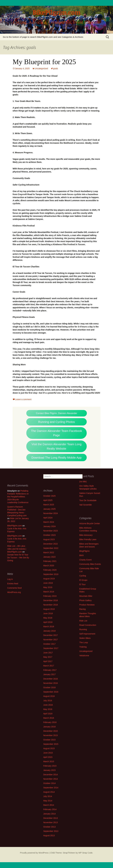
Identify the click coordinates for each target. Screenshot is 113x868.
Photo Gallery (85, 600)
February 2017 (50, 670)
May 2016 (48, 709)
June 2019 (48, 583)
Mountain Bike (86, 596)
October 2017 (49, 644)
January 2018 (49, 631)
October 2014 (49, 783)
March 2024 (49, 522)
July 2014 (48, 796)
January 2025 (49, 509)
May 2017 (48, 657)
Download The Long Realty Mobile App (56, 458)
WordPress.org (14, 592)
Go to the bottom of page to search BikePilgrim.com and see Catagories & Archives (43, 37)
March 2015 (49, 761)
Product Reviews (87, 605)
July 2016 (48, 701)
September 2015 (51, 744)
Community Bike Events (90, 564)
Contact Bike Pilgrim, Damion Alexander (56, 413)
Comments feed (14, 588)
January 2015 (49, 770)
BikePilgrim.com (15, 526)
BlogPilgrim (84, 551)
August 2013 (49, 835)
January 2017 (49, 674)
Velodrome (84, 656)
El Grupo (83, 580)
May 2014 (48, 801)
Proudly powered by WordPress (34, 853)
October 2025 (49, 496)
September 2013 (51, 831)
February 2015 (50, 766)
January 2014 (49, 814)
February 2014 (50, 809)
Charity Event (85, 560)
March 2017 (49, 666)
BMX (81, 555)
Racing (82, 609)
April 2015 (48, 757)
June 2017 (48, 653)
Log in (10, 579)
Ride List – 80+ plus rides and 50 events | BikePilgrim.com (17, 549)
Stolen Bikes (85, 638)
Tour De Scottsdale (88, 500)
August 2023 (49, 539)
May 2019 (48, 587)
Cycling (83, 576)
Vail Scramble (85, 505)
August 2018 (49, 609)
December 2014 (51, 775)
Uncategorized (41, 68)
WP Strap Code (85, 853)
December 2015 (51, 731)
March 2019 (49, 592)
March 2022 (49, 552)
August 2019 (49, 579)
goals (56, 68)
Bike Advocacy (86, 535)
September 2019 (51, 574)
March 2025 (49, 505)
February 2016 (50, 722)
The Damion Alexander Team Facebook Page (57, 433)
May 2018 (48, 618)
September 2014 (51, 788)
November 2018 (51, 605)
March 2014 (49, 805)
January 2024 (49, 526)
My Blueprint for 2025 (44, 62)
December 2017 (51, 635)
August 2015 (49, 748)
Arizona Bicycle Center (90, 523)
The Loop (84, 642)
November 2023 (51, 531)
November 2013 (51, 822)
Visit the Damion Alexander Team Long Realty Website (56, 446)
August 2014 (49, 792)
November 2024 (51, 513)
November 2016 (51, 683)
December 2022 (51, 544)
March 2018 (49, 627)
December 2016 (51, 679)
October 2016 (49, 687)
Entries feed (13, 584)
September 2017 (51, 648)
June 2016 (48, 705)
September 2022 (51, 548)
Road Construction (88, 625)
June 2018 (48, 613)
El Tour (82, 584)
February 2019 (50, 596)
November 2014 (51, 779)
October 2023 (49, 535)
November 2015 (51, 735)
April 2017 (48, 661)
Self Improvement (87, 634)
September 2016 (51, 692)
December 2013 (51, 818)
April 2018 (48, 622)
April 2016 (48, 714)
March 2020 (49, 566)
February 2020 (50, 570)
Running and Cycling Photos (56, 422)
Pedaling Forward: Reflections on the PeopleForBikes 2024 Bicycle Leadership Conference (18, 497)
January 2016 (49, 727)
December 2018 (51, 600)
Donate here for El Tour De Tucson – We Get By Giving (18, 558)
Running (83, 629)
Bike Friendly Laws (88, 539)
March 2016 (49, 718)
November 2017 (51, 640)
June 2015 (48, 753)
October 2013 (49, 827)
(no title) (83, 482)
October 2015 (49, 740)
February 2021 (50, 561)
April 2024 (48, 518)
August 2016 (49, 696)
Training (83, 647)
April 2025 (48, 500)
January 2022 (49, 557)
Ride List (83, 621)
